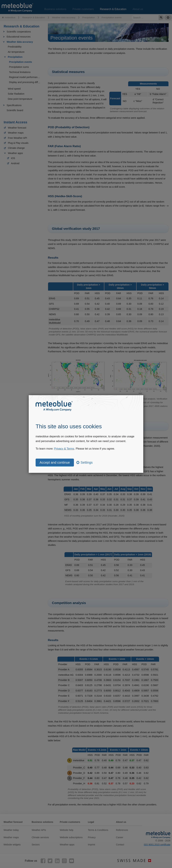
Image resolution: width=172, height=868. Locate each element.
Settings (84, 462)
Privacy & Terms (64, 449)
